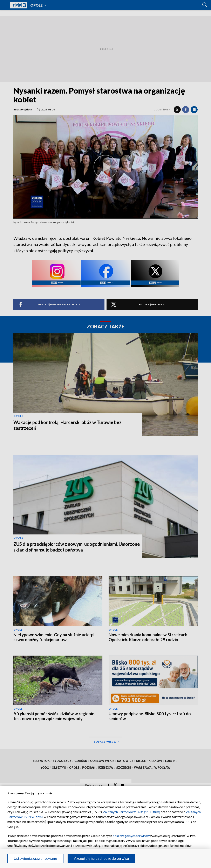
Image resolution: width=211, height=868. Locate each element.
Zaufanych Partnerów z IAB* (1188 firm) (132, 812)
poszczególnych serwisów (131, 836)
